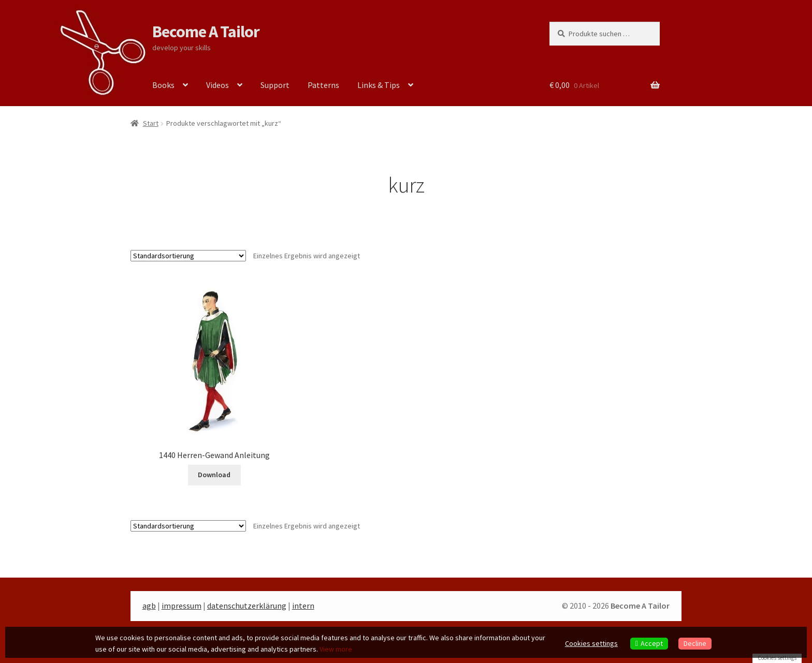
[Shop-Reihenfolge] (188, 256)
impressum (182, 606)
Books (163, 85)
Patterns (323, 85)
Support (275, 85)
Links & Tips (379, 85)
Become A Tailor (206, 32)
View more (336, 649)
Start (151, 123)
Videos (218, 85)
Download (214, 475)
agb (149, 606)
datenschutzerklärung (247, 606)
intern (303, 606)
